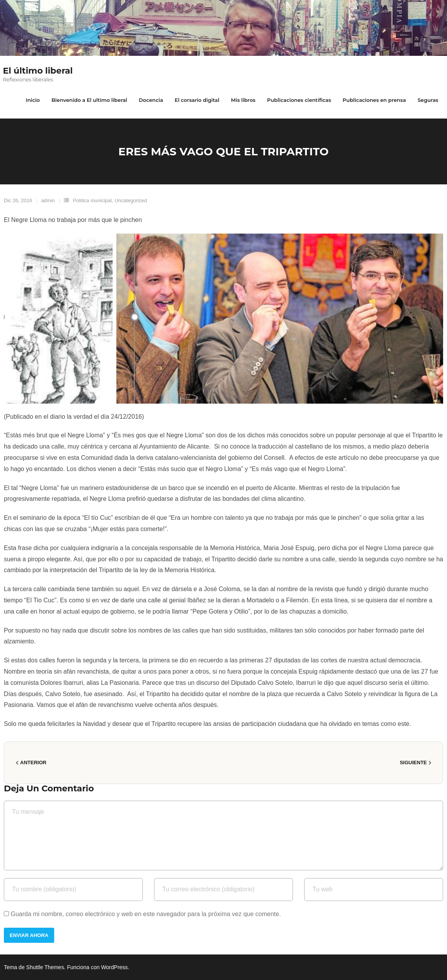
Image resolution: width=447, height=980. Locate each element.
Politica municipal (92, 200)
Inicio (33, 100)
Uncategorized (131, 200)
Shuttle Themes (45, 967)
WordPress (114, 967)
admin (48, 200)
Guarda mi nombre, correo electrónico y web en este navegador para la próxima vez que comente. (146, 914)
